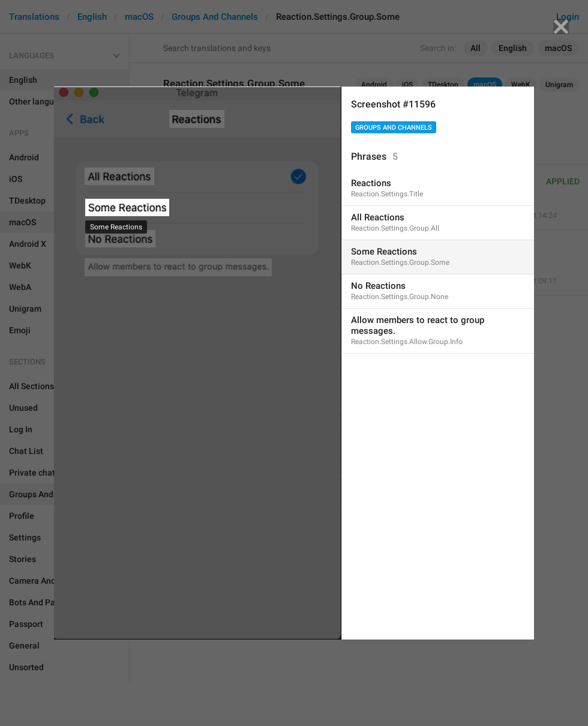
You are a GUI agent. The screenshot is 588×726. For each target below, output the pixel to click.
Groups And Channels (394, 128)
